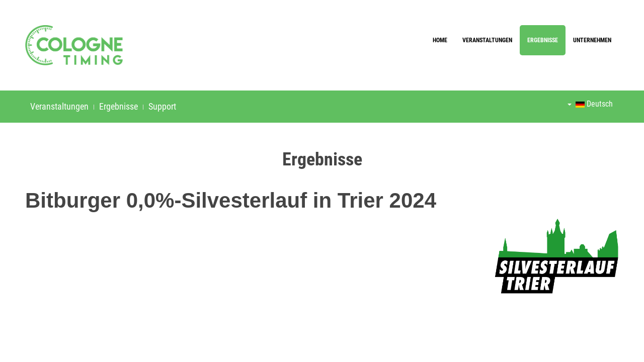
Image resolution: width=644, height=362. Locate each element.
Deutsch (590, 104)
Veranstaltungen (487, 40)
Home (440, 40)
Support (162, 106)
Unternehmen (592, 40)
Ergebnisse (543, 40)
